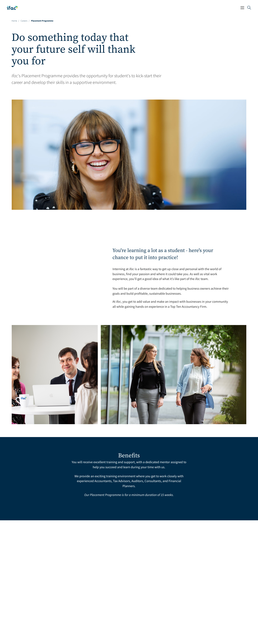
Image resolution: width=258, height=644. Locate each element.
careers (24, 20)
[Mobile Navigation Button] (238, 7)
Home (14, 20)
